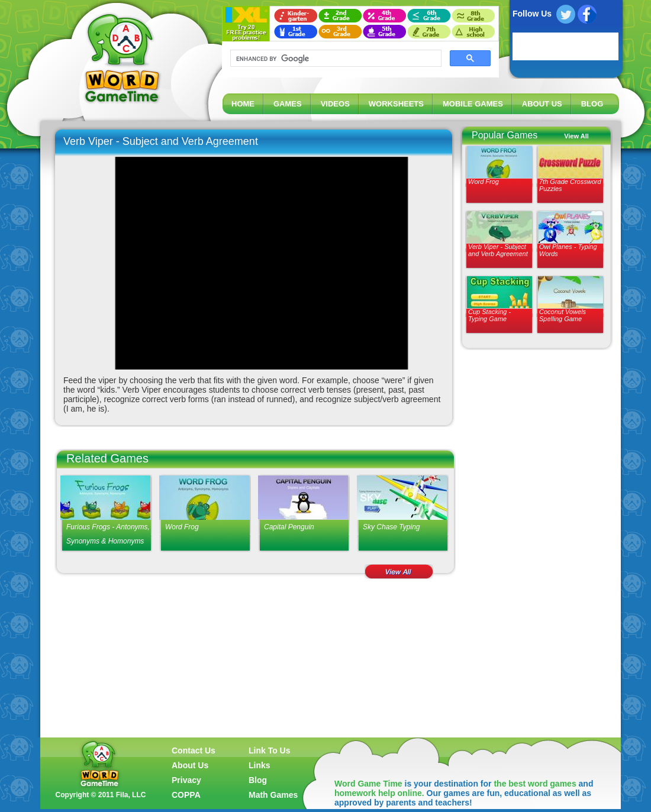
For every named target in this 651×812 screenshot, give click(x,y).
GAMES (288, 104)
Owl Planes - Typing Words (568, 250)
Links (260, 765)
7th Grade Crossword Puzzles (570, 185)
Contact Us (194, 750)
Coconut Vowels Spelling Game (563, 315)
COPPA (186, 795)
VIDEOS (335, 104)
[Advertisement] (533, 545)
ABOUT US (542, 104)
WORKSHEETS (396, 104)
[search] (335, 59)
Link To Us (270, 750)
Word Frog (484, 182)
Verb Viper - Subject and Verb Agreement (498, 250)
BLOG (592, 104)
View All (576, 136)
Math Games (273, 795)
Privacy (186, 780)
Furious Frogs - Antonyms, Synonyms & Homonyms (108, 534)
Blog (258, 780)
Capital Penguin (289, 527)
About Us (190, 765)
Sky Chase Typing (391, 527)
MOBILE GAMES (473, 104)
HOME (243, 104)
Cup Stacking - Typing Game (489, 315)
